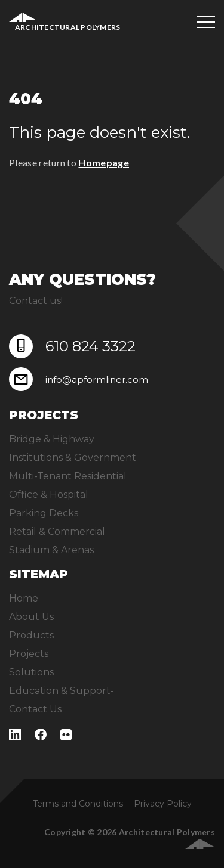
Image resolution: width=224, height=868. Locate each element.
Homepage (104, 162)
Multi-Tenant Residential (68, 476)
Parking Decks (44, 513)
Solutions (31, 672)
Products (31, 635)
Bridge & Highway (52, 439)
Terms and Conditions (78, 804)
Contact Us (35, 709)
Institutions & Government (73, 458)
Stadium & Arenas (51, 550)
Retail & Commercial (57, 531)
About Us (31, 617)
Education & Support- (62, 691)
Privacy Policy (163, 804)
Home (24, 598)
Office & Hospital (49, 495)
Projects (29, 654)
